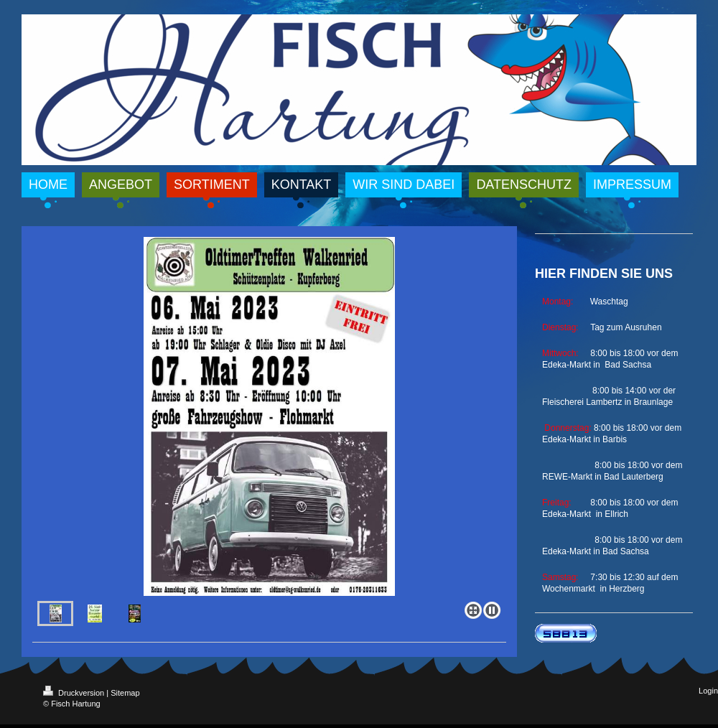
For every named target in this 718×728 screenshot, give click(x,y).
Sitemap (125, 693)
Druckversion (75, 693)
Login (708, 691)
